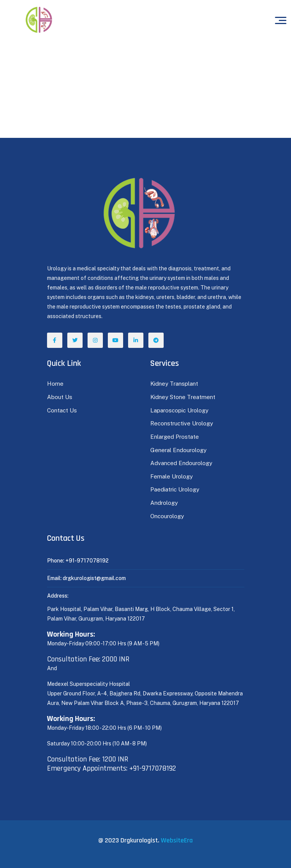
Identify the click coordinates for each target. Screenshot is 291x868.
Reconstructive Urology (182, 423)
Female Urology (172, 476)
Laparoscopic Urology (179, 410)
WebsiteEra (177, 840)
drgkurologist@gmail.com (94, 578)
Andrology (164, 503)
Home (55, 384)
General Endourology (178, 450)
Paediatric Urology (175, 489)
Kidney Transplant (174, 384)
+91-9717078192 (87, 561)
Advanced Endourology (181, 463)
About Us (60, 397)
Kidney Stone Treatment (183, 397)
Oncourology (167, 516)
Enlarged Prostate (175, 437)
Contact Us (62, 410)
